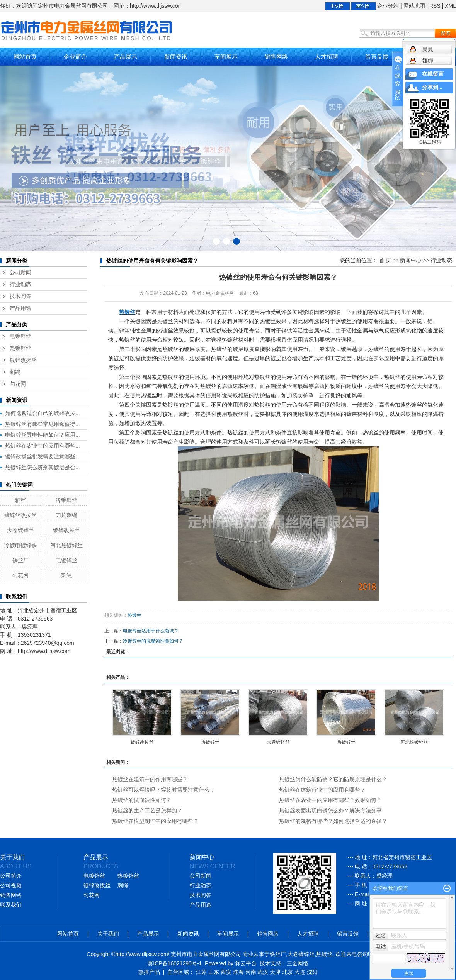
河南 (251, 972)
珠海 (238, 972)
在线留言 (433, 74)
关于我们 (108, 934)
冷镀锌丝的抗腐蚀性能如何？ (153, 641)
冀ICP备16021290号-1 (175, 963)
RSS (435, 6)
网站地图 (414, 6)
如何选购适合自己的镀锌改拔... (43, 413)
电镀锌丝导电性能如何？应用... (43, 435)
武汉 (263, 972)
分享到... (432, 87)
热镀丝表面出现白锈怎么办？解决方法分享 (330, 810)
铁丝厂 (20, 560)
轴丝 (20, 500)
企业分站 (388, 6)
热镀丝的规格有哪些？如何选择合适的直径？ (333, 821)
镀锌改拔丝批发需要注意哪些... (43, 456)
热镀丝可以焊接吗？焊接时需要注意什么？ (163, 790)
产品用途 (20, 308)
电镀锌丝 (20, 336)
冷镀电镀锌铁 (20, 545)
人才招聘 (327, 57)
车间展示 (226, 57)
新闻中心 (411, 260)
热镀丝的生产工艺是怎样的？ (147, 810)
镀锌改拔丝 (23, 360)
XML (450, 6)
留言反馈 (377, 57)
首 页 (385, 260)
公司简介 (11, 876)
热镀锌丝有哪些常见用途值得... (43, 424)
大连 (300, 972)
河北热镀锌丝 (66, 545)
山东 (214, 972)
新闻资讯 (176, 57)
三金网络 (298, 963)
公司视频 (11, 886)
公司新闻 (20, 272)
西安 (226, 972)
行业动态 (20, 284)
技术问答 (20, 296)
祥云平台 (246, 963)
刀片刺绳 (66, 515)
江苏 (201, 972)
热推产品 (149, 972)
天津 (275, 972)
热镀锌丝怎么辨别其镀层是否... (43, 467)
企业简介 (75, 57)
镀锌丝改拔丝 (20, 515)
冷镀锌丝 (66, 500)
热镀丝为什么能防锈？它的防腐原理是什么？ (333, 779)
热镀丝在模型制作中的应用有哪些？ (155, 821)
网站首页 (25, 57)
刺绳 (15, 372)
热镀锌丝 (20, 348)
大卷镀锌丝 (20, 530)
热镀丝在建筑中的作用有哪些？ (150, 779)
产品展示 (126, 57)
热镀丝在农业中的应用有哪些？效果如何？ (330, 800)
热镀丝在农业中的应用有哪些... (43, 446)
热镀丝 (134, 615)
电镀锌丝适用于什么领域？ (151, 631)
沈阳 (312, 972)
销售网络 (276, 57)
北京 (288, 972)
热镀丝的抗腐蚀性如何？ (142, 800)
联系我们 (11, 905)
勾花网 (18, 384)
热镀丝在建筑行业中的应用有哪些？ (322, 790)
